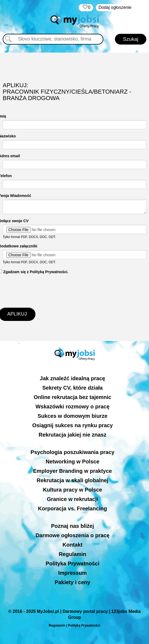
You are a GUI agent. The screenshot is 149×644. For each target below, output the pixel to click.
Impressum (73, 573)
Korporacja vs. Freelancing (73, 508)
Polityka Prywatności (72, 563)
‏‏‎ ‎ (86, 8)
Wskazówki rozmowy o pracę (72, 407)
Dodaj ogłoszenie (115, 7)
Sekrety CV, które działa (73, 388)
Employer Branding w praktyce (72, 471)
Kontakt (72, 545)
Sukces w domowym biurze (72, 416)
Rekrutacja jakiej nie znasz (72, 435)
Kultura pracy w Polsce (72, 490)
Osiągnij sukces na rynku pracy (72, 425)
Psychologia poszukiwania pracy (72, 452)
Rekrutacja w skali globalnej (73, 480)
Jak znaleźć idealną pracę (72, 378)
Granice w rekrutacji (72, 499)
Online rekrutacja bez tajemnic (73, 397)
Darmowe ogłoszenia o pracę (72, 535)
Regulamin (72, 554)
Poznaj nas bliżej (72, 526)
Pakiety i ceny (72, 582)
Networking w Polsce (72, 462)
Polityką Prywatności (84, 625)
